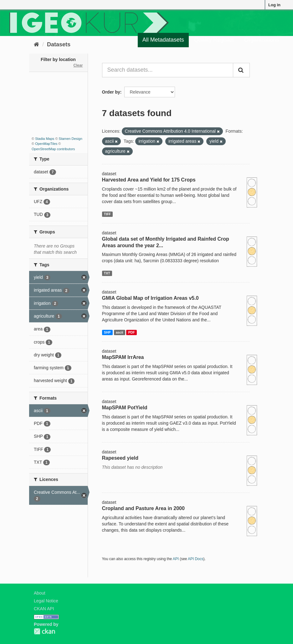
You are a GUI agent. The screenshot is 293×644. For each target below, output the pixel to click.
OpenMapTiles (46, 144)
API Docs (196, 559)
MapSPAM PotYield (125, 408)
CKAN (44, 631)
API (176, 559)
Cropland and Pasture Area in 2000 (143, 508)
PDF (132, 332)
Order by (111, 92)
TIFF (107, 214)
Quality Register (214, 40)
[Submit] (241, 70)
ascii (119, 332)
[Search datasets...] (168, 70)
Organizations (262, 40)
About (40, 593)
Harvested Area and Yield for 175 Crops (149, 180)
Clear (78, 65)
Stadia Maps (45, 139)
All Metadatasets (163, 40)
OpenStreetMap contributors (53, 149)
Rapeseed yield (120, 458)
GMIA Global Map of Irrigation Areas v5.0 (150, 298)
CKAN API (44, 609)
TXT (107, 273)
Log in (274, 5)
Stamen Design (71, 139)
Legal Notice (46, 601)
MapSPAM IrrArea (123, 357)
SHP (107, 332)
